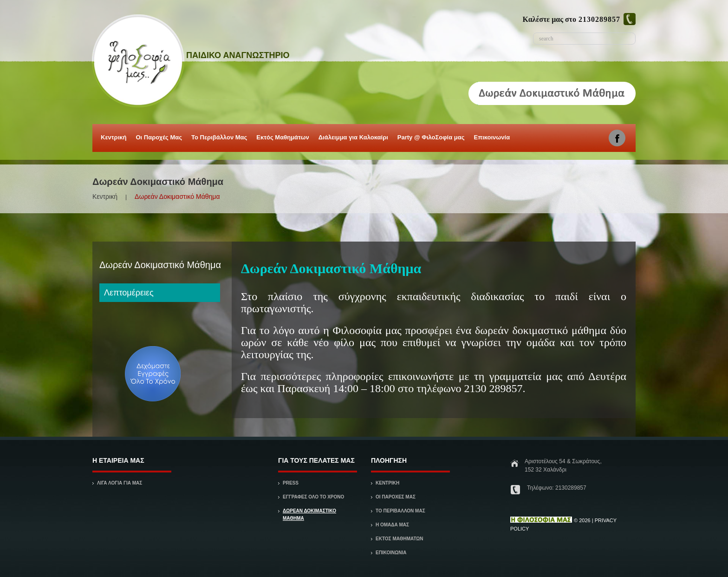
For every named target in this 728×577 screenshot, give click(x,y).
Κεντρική (113, 139)
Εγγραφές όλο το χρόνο (313, 497)
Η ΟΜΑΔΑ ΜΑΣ (392, 525)
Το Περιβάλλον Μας (219, 137)
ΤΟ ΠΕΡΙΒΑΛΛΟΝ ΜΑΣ (400, 511)
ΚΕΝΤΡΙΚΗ (387, 483)
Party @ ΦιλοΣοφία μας (430, 139)
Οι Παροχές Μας (158, 139)
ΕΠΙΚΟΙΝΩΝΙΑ (391, 553)
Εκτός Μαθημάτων (282, 139)
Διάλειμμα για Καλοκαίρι (353, 139)
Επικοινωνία (492, 137)
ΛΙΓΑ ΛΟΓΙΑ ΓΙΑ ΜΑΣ (120, 483)
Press (291, 483)
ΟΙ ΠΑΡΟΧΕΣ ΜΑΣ (396, 497)
